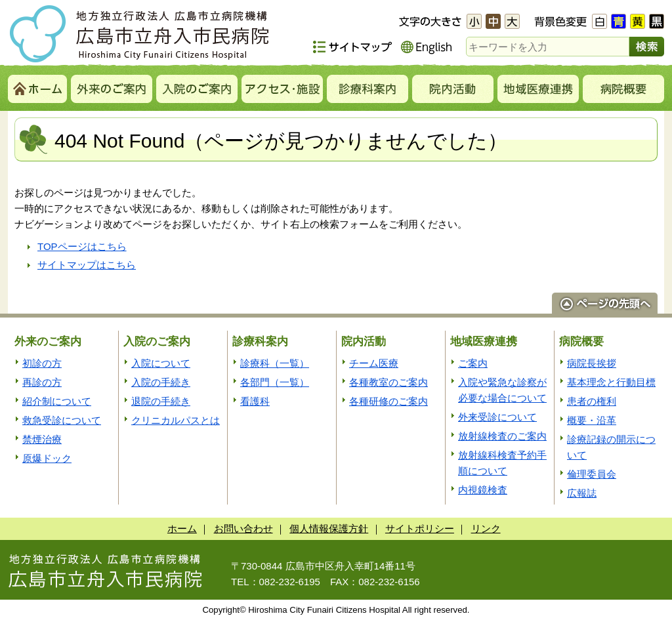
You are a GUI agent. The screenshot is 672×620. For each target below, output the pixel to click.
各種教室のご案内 (388, 382)
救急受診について (62, 420)
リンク (486, 528)
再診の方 (42, 382)
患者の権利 (592, 401)
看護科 (255, 401)
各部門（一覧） (275, 382)
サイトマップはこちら (87, 265)
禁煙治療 (42, 439)
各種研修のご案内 (388, 401)
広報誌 (582, 493)
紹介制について (57, 401)
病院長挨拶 (592, 363)
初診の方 (42, 363)
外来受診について (497, 417)
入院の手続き (161, 382)
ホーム (182, 528)
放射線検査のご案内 (502, 436)
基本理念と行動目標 (611, 382)
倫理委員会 (592, 474)
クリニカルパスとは (176, 420)
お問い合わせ (243, 528)
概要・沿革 (592, 420)
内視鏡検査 (483, 490)
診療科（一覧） (275, 363)
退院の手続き (161, 401)
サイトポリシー (420, 528)
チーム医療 (374, 363)
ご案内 (473, 363)
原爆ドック (47, 458)
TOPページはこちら (82, 246)
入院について (161, 363)
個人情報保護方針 (329, 528)
